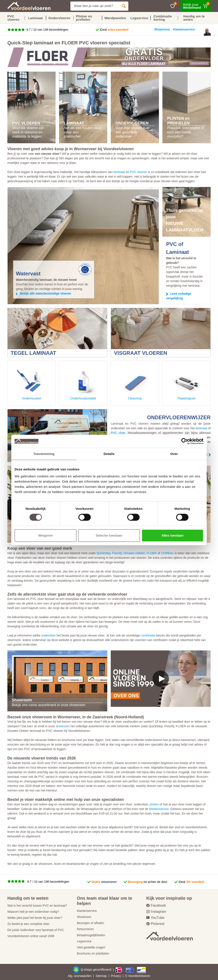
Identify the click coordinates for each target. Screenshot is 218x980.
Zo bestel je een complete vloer (29, 924)
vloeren (145, 976)
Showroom (84, 917)
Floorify (117, 553)
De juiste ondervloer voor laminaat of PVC (36, 930)
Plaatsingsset (187, 384)
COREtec (167, 553)
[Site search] (95, 6)
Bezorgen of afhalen (90, 923)
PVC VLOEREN (26, 123)
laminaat (119, 172)
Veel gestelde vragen (91, 947)
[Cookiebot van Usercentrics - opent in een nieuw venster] (184, 441)
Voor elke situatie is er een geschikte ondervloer (133, 132)
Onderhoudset (31, 384)
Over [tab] (174, 454)
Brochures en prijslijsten (93, 953)
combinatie (148, 635)
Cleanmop (135, 384)
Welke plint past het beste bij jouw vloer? (35, 918)
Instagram (156, 912)
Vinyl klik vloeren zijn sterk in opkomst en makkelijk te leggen (28, 132)
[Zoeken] (124, 6)
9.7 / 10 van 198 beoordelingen (47, 30)
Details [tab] (109, 454)
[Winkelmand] (196, 6)
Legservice (84, 941)
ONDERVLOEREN (132, 123)
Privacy (116, 976)
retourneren (104, 882)
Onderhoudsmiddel (83, 384)
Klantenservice (87, 911)
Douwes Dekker (134, 553)
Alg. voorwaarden (80, 976)
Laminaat (35, 18)
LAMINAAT (74, 123)
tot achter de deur (148, 882)
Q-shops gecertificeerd (96, 970)
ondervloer (48, 635)
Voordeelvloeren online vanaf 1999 (31, 936)
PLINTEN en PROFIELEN (178, 121)
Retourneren (85, 929)
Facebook (156, 905)
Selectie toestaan (109, 535)
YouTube (155, 918)
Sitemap (101, 976)
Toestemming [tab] (44, 454)
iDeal (114, 30)
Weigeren (45, 535)
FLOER (152, 553)
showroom (63, 726)
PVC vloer (118, 433)
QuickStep (103, 553)
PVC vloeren (13, 18)
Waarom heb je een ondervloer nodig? (33, 912)
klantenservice (159, 809)
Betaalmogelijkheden (91, 935)
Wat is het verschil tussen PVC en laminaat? (37, 906)
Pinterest (155, 924)
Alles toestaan (173, 535)
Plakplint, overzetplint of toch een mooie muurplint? (186, 132)
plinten (154, 804)
